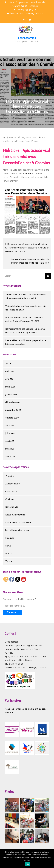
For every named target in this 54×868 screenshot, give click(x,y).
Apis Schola (29, 174)
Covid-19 (10, 499)
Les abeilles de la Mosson (18, 522)
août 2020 (10, 426)
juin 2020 (10, 441)
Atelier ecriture (13, 484)
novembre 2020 (13, 410)
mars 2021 (10, 387)
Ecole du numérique (15, 515)
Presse (35, 141)
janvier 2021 (11, 395)
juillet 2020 (11, 433)
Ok (28, 864)
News (28, 141)
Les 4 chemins (27, 38)
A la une (10, 476)
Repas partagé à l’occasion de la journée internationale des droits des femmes (30, 261)
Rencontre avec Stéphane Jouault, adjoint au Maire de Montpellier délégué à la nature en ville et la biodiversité (27, 248)
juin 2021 (10, 364)
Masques (10, 538)
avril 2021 (10, 379)
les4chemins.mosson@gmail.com (30, 668)
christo (13, 138)
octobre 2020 (12, 418)
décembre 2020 (13, 402)
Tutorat (9, 561)
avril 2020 (10, 457)
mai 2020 (10, 449)
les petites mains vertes (17, 530)
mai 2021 (10, 371)
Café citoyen (12, 491)
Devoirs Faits (12, 507)
